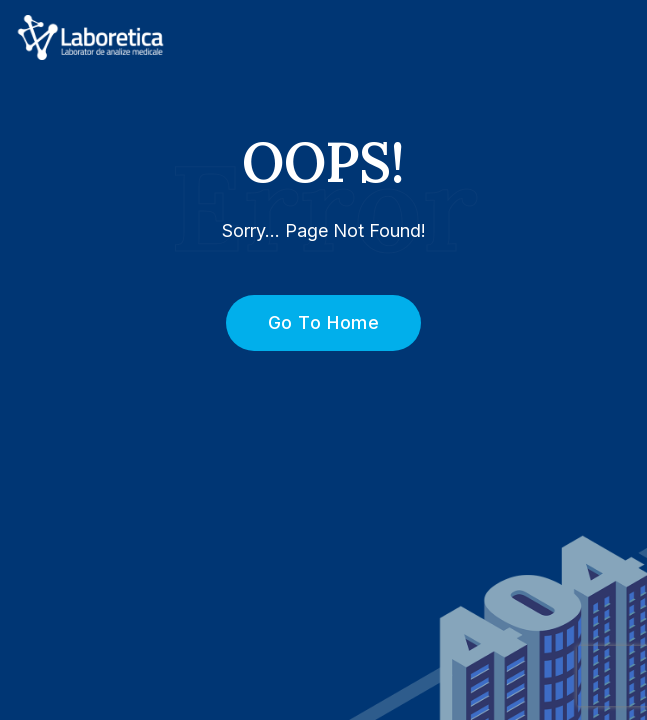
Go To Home (312, 322)
